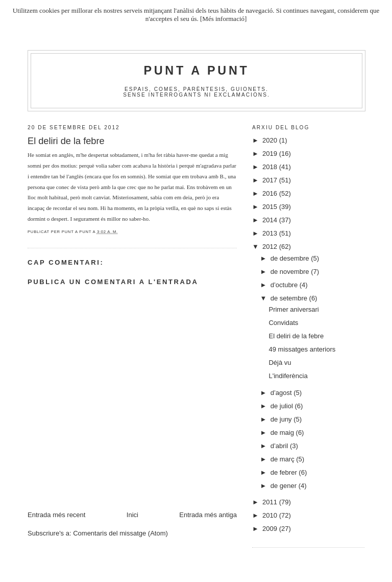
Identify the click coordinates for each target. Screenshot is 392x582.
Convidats (283, 323)
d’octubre (285, 285)
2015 (271, 207)
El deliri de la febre (296, 336)
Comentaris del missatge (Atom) (120, 533)
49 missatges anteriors (302, 349)
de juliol (283, 406)
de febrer (285, 472)
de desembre (291, 258)
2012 (271, 247)
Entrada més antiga (208, 515)
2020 (271, 140)
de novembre (291, 272)
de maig (283, 433)
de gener (285, 486)
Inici (132, 515)
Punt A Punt (197, 71)
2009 (271, 529)
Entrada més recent (56, 515)
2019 (271, 154)
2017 (271, 180)
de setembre (290, 298)
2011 (271, 502)
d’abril (280, 446)
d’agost (282, 393)
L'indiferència (288, 376)
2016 (271, 193)
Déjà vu (280, 363)
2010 (271, 515)
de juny (282, 419)
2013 (271, 233)
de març (284, 459)
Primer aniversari (293, 309)
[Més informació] (223, 19)
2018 (271, 167)
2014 (271, 220)
